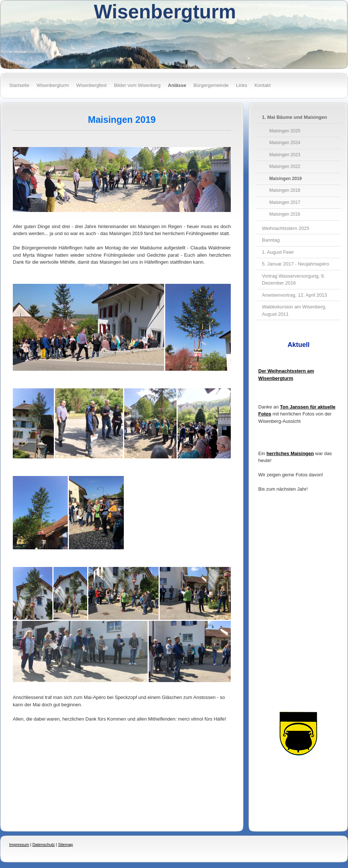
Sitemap (66, 845)
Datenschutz (43, 845)
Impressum (19, 845)
